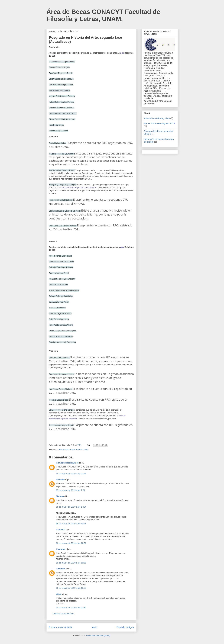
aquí (122, 53)
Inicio (94, 627)
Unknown (61, 549)
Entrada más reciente (61, 627)
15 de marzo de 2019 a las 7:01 (71, 490)
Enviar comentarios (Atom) (98, 636)
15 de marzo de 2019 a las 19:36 (71, 524)
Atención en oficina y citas (157, 118)
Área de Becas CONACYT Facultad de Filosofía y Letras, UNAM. (103, 15)
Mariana (60, 496)
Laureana (61, 530)
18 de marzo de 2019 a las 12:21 (71, 543)
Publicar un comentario (63, 614)
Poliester (60, 480)
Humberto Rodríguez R (67, 463)
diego (59, 594)
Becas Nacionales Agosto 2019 (159, 123)
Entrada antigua (125, 627)
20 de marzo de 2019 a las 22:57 (71, 608)
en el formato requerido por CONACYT (80, 188)
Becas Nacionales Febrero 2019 (73, 449)
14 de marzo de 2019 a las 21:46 (71, 474)
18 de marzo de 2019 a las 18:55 (71, 563)
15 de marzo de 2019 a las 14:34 (71, 507)
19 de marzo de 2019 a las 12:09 (71, 588)
